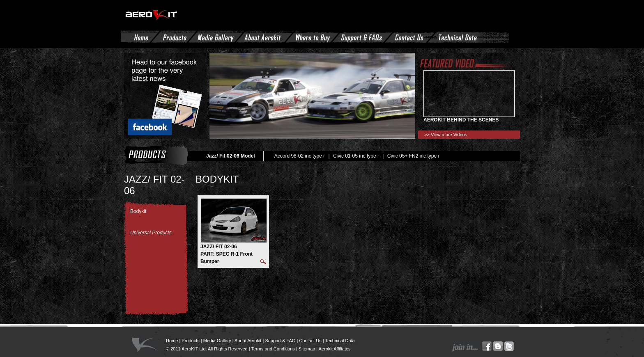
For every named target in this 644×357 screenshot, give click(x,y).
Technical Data (340, 341)
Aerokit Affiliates (335, 349)
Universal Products (151, 233)
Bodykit (138, 211)
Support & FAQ (280, 341)
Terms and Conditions (273, 349)
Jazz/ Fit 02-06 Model (231, 156)
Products (190, 341)
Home (172, 341)
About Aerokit (248, 341)
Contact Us (310, 341)
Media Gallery (217, 341)
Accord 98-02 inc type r (300, 156)
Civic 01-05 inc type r (356, 156)
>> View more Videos (446, 135)
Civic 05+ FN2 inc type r (414, 156)
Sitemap (307, 349)
